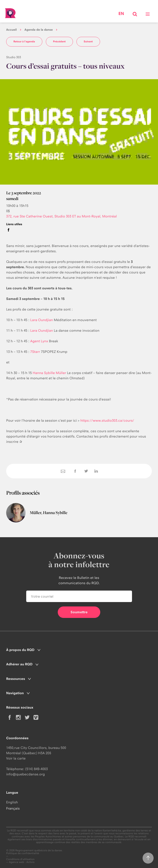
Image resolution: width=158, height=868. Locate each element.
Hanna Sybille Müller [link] (49, 373)
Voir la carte (16, 758)
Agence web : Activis (22, 862)
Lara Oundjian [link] (42, 320)
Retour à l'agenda (24, 41)
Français (13, 808)
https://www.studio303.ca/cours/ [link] (107, 420)
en (121, 14)
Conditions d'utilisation (20, 859)
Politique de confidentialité (23, 853)
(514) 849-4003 (36, 769)
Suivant (88, 41)
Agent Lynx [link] (39, 341)
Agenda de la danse (39, 30)
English (12, 802)
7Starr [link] (35, 352)
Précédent (59, 41)
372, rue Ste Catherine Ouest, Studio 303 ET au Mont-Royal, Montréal (61, 216)
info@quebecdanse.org (25, 774)
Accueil (11, 30)
